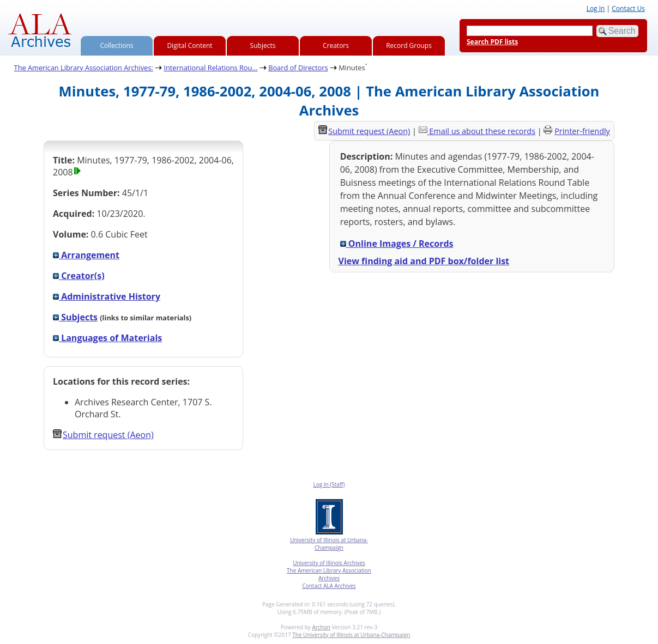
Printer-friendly (582, 131)
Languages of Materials (107, 338)
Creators (336, 45)
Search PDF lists (492, 42)
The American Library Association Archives (329, 574)
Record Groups (409, 45)
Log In (596, 8)
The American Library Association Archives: (84, 68)
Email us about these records (482, 131)
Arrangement (86, 255)
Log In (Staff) (329, 484)
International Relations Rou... (210, 68)
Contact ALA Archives (329, 586)
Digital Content (189, 45)
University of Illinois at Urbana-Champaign (329, 544)
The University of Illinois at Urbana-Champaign (351, 635)
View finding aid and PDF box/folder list (424, 261)
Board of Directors (298, 68)
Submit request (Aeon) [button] (103, 435)
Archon (321, 627)
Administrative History (107, 296)
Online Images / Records (397, 244)
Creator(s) (79, 276)
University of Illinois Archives (329, 563)
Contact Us (628, 8)
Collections (117, 45)
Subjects (263, 45)
